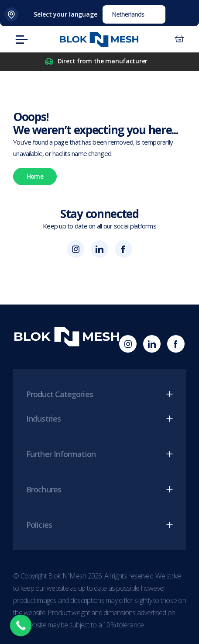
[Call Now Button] (21, 626)
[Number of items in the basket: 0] (179, 39)
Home (35, 176)
